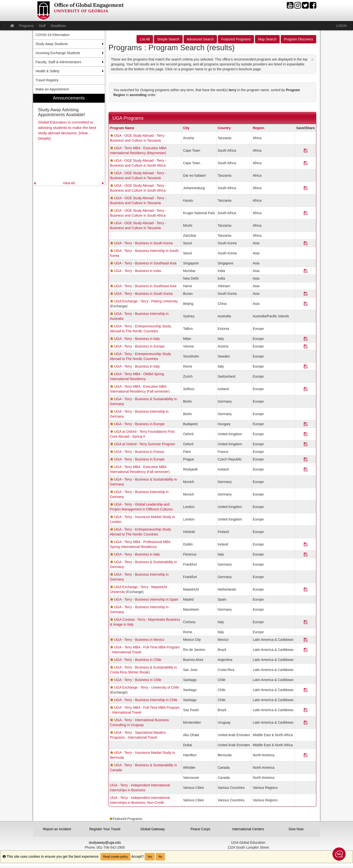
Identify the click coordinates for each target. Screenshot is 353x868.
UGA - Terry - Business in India (137, 271)
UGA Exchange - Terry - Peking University (146, 301)
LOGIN (341, 26)
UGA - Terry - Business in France (139, 452)
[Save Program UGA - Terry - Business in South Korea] (306, 243)
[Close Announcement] (312, 59)
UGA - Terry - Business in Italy (137, 339)
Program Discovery (298, 39)
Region (258, 128)
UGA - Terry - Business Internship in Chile (146, 700)
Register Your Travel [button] (105, 829)
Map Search (267, 39)
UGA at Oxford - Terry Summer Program (145, 444)
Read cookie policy (116, 857)
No (160, 857)
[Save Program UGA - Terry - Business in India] (306, 271)
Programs (26, 26)
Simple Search (168, 39)
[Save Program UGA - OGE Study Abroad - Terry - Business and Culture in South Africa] (306, 163)
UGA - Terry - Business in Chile (138, 660)
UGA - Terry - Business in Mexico (139, 640)
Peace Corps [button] (200, 829)
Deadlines (58, 26)
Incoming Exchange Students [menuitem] (58, 53)
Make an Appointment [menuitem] (52, 89)
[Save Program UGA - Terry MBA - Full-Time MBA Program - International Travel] (306, 650)
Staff (42, 26)
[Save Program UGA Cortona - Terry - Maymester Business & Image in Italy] (306, 622)
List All (145, 39)
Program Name (122, 128)
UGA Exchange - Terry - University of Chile (146, 687)
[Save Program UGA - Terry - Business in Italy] (306, 339)
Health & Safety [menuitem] (47, 71)
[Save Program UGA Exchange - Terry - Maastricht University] (306, 589)
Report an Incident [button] (57, 829)
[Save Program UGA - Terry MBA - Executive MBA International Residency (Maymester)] (306, 150)
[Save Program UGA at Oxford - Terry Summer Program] (306, 444)
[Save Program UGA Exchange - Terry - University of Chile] (306, 690)
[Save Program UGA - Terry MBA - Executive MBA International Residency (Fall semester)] (306, 389)
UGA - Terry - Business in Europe (139, 346)
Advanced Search (200, 39)
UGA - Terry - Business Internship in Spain (146, 599)
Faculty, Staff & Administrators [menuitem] (58, 62)
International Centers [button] (248, 829)
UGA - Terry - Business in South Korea (143, 243)
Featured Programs (236, 39)
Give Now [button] (296, 829)
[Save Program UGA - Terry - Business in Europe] (306, 346)
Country (224, 128)
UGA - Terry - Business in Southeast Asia (145, 263)
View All (69, 183)
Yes (150, 857)
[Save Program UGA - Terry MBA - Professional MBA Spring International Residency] (306, 544)
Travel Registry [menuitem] (47, 80)
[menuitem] (69, 140)
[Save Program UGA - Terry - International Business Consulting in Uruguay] (306, 722)
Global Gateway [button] (153, 829)
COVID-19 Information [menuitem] (53, 35)
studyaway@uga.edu (105, 843)
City (186, 128)
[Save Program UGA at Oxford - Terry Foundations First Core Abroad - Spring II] (306, 434)
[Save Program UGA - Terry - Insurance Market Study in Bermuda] (306, 755)
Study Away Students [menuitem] (52, 44)
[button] (339, 854)
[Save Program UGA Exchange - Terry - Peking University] (306, 304)
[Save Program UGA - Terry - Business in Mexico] (306, 640)
